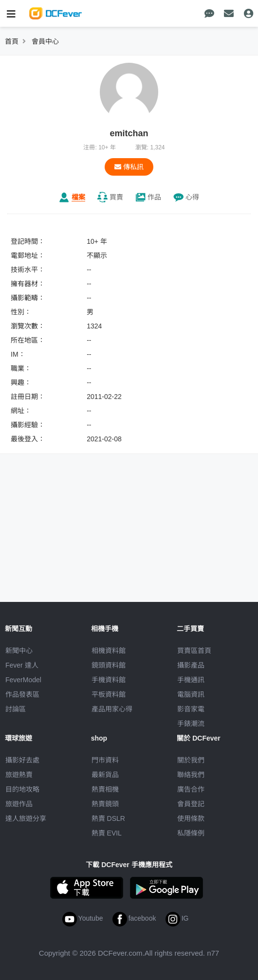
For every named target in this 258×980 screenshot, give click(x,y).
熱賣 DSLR (108, 818)
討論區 (16, 709)
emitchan (129, 133)
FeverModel (23, 680)
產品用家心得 (112, 709)
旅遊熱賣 (19, 775)
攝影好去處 (22, 760)
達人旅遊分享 (26, 818)
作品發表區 (22, 694)
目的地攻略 (22, 789)
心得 (192, 197)
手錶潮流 (191, 724)
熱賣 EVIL (107, 833)
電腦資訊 (191, 694)
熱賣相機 (105, 789)
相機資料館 (109, 651)
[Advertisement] (129, 529)
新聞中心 (19, 651)
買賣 (116, 197)
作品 (154, 197)
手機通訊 (191, 680)
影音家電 (191, 709)
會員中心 (45, 41)
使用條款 (191, 818)
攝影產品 (191, 665)
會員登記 (191, 804)
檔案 (78, 197)
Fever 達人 (22, 665)
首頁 (12, 41)
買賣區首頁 (194, 651)
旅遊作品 (19, 804)
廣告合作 (191, 789)
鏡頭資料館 (109, 665)
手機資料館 (109, 680)
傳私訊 (129, 167)
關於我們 (191, 760)
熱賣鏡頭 (105, 804)
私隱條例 (191, 833)
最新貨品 (105, 775)
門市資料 (105, 760)
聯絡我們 (191, 775)
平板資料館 (109, 694)
